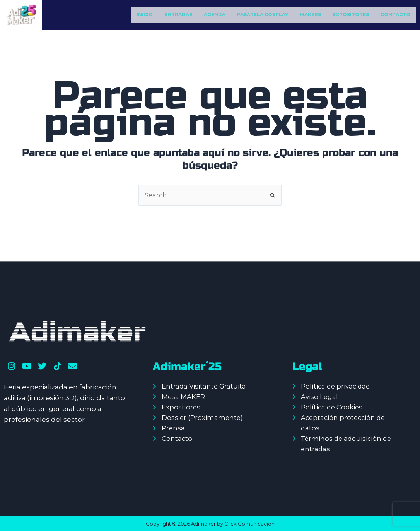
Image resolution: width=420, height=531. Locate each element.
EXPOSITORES (351, 15)
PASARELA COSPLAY (263, 15)
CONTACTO (395, 15)
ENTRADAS (178, 15)
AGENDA (215, 15)
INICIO (145, 15)
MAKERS (310, 15)
